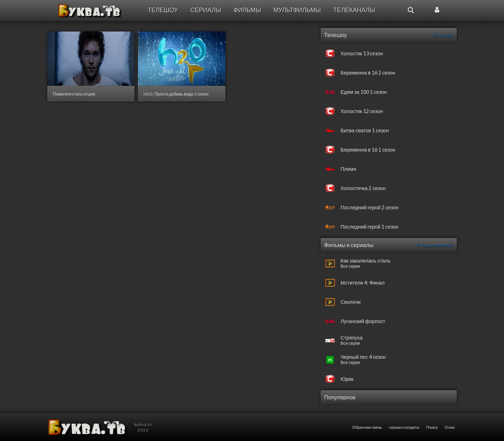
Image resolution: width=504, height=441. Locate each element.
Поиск (432, 427)
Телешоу (163, 10)
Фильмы (247, 10)
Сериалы (206, 10)
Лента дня (443, 35)
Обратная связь (367, 427)
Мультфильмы (297, 10)
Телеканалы (354, 10)
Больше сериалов (435, 245)
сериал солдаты (404, 427)
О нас (450, 427)
